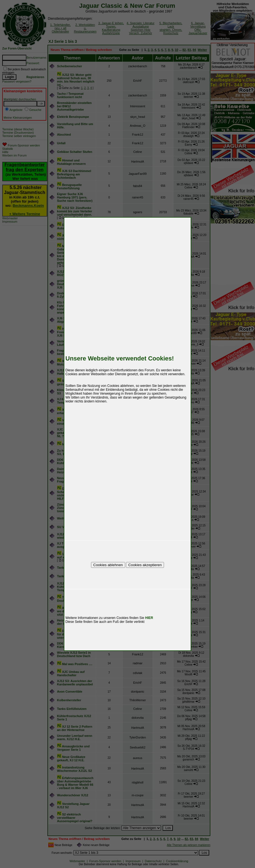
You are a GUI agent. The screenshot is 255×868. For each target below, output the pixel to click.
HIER (149, 618)
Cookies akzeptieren (145, 565)
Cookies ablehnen (108, 565)
